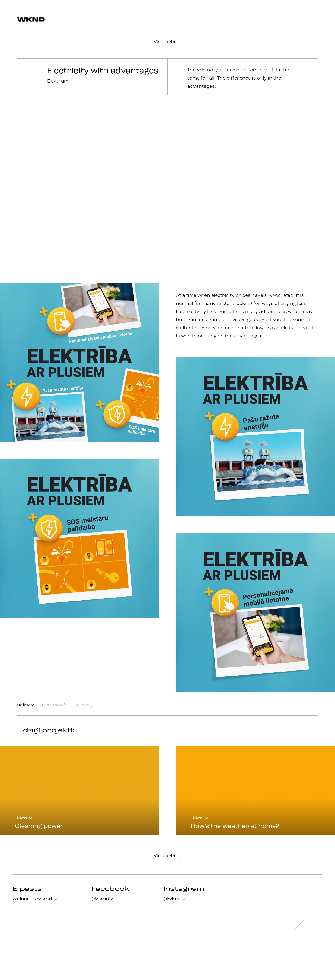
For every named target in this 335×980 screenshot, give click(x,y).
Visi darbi (167, 42)
